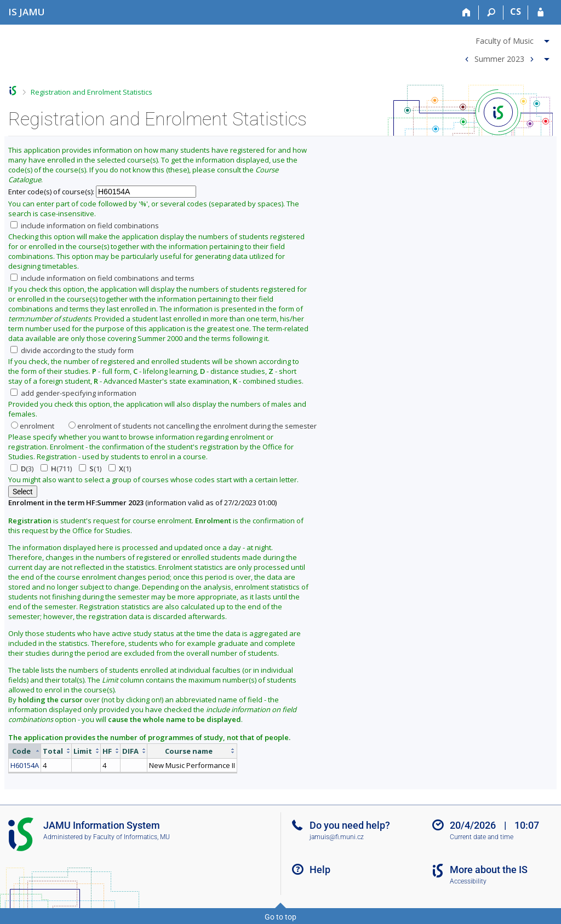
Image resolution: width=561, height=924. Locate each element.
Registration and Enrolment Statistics (91, 92)
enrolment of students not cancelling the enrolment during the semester (193, 426)
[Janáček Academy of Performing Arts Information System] (27, 12)
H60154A (25, 765)
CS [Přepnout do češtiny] (516, 11)
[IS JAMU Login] (540, 13)
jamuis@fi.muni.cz (337, 837)
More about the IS (489, 870)
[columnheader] (25, 751)
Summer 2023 (499, 58)
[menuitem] (506, 39)
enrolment (33, 426)
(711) (56, 469)
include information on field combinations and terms (102, 278)
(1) (90, 469)
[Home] (466, 13)
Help (320, 870)
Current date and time (482, 837)
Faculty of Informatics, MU (131, 837)
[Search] (491, 13)
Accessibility (468, 881)
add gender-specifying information (73, 393)
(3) (22, 469)
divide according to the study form (72, 350)
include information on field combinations (85, 226)
